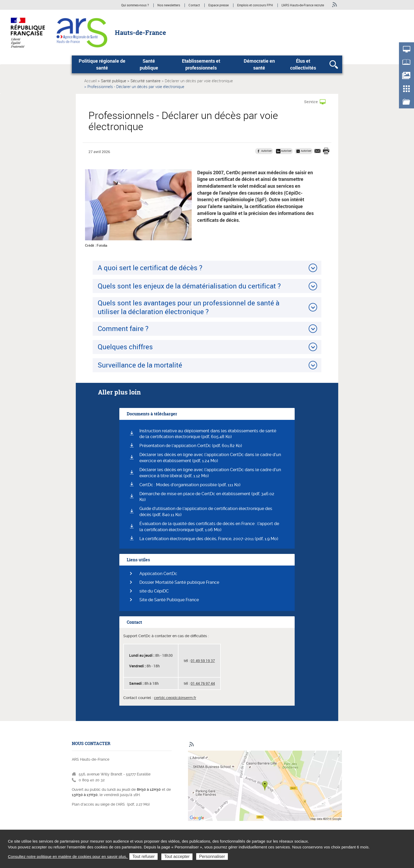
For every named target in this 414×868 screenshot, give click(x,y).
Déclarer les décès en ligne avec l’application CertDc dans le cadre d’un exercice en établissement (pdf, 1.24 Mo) (210, 458)
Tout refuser (143, 856)
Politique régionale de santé (102, 64)
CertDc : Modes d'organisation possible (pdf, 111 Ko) (190, 485)
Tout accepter (177, 856)
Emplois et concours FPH (255, 5)
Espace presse (218, 5)
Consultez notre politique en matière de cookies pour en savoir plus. (68, 856)
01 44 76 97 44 (203, 683)
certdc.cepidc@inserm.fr (175, 698)
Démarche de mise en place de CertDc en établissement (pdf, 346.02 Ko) (207, 497)
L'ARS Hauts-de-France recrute (303, 5)
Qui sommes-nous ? (135, 5)
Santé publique (149, 64)
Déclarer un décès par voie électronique (199, 81)
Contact (194, 5)
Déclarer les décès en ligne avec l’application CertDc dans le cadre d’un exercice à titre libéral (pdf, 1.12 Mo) (210, 473)
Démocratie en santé (259, 64)
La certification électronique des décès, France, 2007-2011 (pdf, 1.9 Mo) (209, 539)
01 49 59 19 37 (203, 661)
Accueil (90, 81)
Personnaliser (212, 856)
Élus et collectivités (303, 64)
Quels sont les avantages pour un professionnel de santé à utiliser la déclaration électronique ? (189, 307)
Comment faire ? (123, 328)
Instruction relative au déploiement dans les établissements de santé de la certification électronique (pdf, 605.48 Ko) (208, 434)
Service (311, 102)
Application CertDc (158, 574)
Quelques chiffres (125, 347)
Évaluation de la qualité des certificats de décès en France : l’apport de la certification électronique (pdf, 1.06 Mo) (209, 527)
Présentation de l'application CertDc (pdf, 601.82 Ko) (191, 446)
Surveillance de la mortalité (140, 365)
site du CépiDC (154, 591)
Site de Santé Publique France (169, 600)
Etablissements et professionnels (201, 64)
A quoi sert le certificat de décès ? (150, 268)
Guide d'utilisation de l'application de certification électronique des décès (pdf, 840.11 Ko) (206, 512)
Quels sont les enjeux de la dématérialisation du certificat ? (189, 286)
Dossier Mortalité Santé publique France (179, 582)
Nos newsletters (169, 5)
